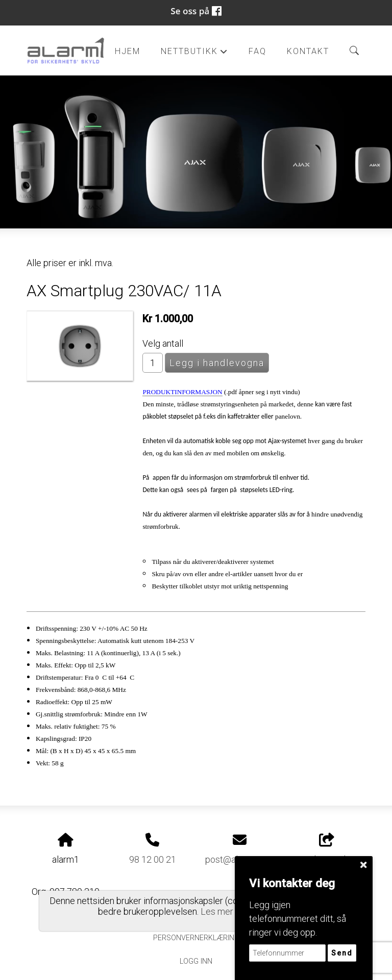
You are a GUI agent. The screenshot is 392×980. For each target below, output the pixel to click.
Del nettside (327, 849)
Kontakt (308, 51)
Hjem (128, 51)
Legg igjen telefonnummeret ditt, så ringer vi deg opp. (298, 919)
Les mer (217, 911)
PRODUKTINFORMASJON (182, 392)
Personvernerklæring (196, 938)
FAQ (258, 51)
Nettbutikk (194, 54)
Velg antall (163, 343)
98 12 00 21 (153, 859)
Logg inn (196, 961)
